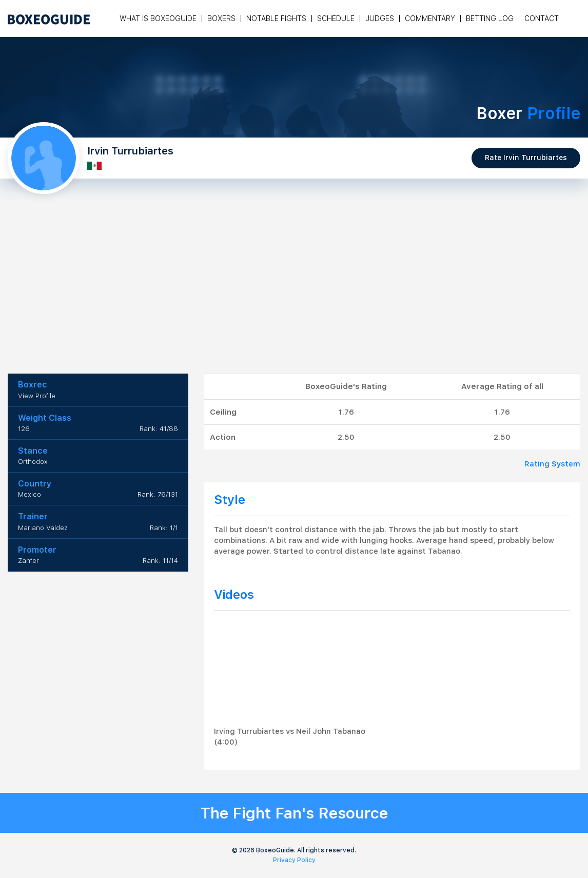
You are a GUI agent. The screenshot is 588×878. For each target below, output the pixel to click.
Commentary (430, 18)
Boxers (221, 18)
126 (24, 429)
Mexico (30, 494)
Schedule (336, 18)
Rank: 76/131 (158, 494)
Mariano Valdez (43, 528)
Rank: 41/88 (159, 429)
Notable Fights (276, 18)
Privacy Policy (294, 860)
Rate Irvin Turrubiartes (526, 158)
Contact (542, 18)
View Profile (37, 396)
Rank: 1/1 (164, 528)
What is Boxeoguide (158, 18)
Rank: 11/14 (160, 561)
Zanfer (28, 561)
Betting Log (490, 18)
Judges (380, 18)
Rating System (552, 464)
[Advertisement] (294, 297)
